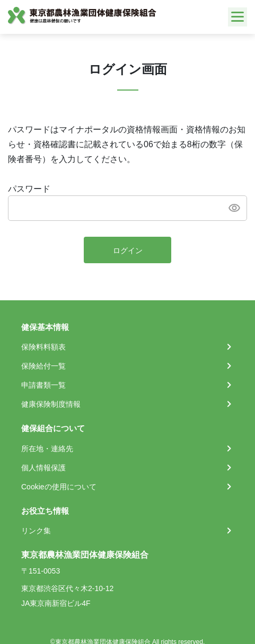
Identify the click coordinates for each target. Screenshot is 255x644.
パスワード (29, 189)
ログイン (128, 251)
